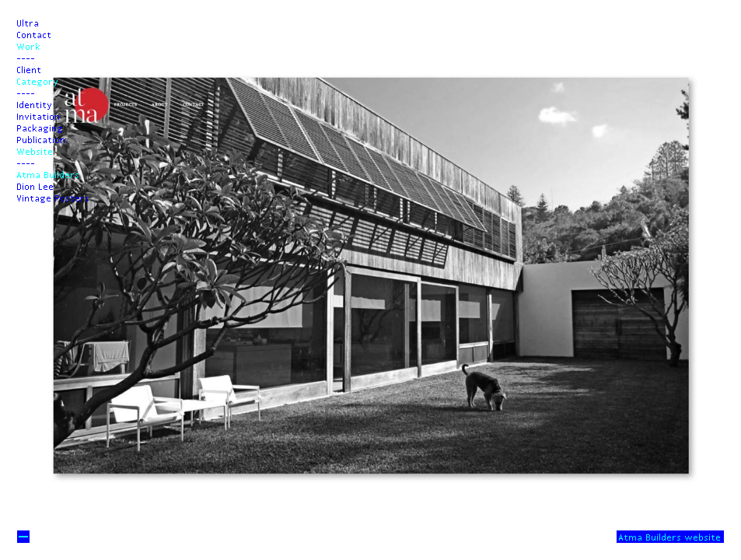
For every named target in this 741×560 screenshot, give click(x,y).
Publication (42, 139)
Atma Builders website (670, 537)
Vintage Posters (54, 198)
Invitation (39, 116)
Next (370, 476)
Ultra (28, 23)
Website (35, 151)
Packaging (40, 128)
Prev (370, 84)
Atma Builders (49, 174)
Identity (35, 104)
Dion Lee (36, 186)
